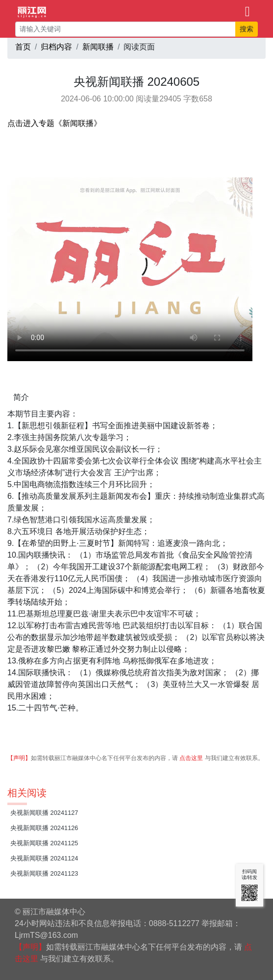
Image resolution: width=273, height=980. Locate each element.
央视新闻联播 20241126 (44, 828)
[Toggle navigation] (248, 11)
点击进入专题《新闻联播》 (54, 123)
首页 (23, 47)
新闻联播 (98, 47)
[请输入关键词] (125, 29)
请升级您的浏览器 (130, 269)
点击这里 (191, 758)
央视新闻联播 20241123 (44, 873)
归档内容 (56, 47)
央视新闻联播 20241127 (44, 813)
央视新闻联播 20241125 (44, 843)
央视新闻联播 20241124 (44, 858)
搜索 (247, 29)
